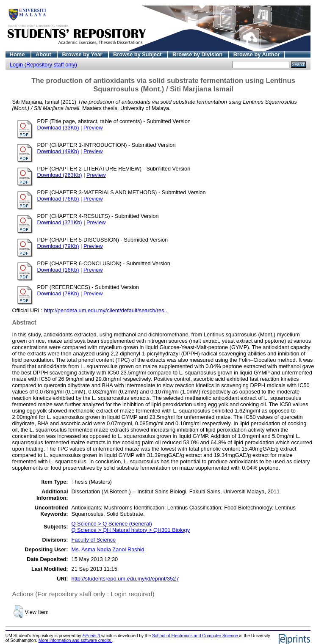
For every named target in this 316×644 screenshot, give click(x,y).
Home (18, 54)
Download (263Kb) (60, 175)
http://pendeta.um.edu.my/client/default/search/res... (107, 310)
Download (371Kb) (60, 222)
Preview (93, 128)
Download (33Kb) (58, 128)
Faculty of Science (94, 540)
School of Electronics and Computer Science (195, 636)
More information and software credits (75, 640)
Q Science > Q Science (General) (112, 524)
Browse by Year (83, 54)
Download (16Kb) (58, 270)
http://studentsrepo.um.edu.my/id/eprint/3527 (125, 579)
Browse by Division (198, 54)
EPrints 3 (92, 636)
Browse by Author (257, 54)
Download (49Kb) (58, 151)
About (44, 54)
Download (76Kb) (58, 199)
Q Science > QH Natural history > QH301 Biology (131, 530)
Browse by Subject (138, 54)
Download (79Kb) (58, 246)
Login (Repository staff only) (43, 65)
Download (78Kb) (58, 293)
